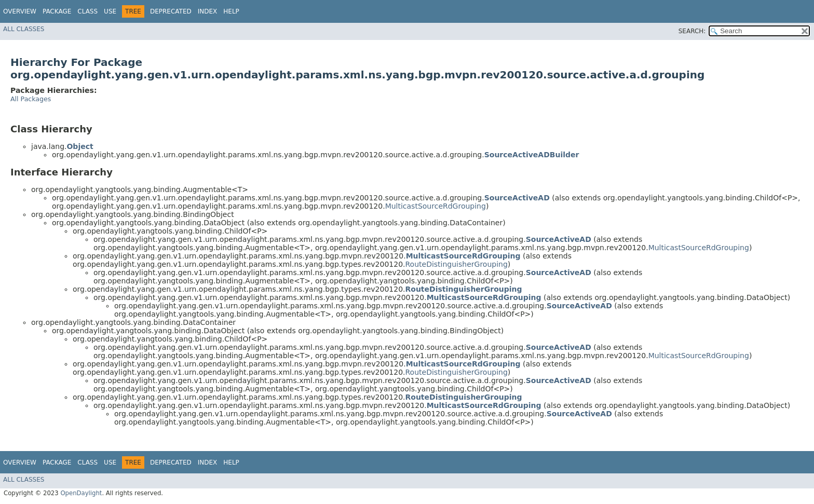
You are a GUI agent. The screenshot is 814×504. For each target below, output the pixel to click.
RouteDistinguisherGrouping (457, 264)
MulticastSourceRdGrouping (436, 206)
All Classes (24, 29)
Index (208, 11)
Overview (20, 11)
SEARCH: (692, 31)
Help (231, 11)
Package (57, 11)
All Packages (31, 99)
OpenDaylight (81, 493)
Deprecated (171, 11)
